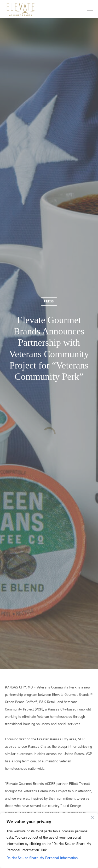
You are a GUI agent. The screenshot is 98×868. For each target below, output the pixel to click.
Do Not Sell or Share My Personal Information (42, 858)
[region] (49, 840)
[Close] (93, 817)
